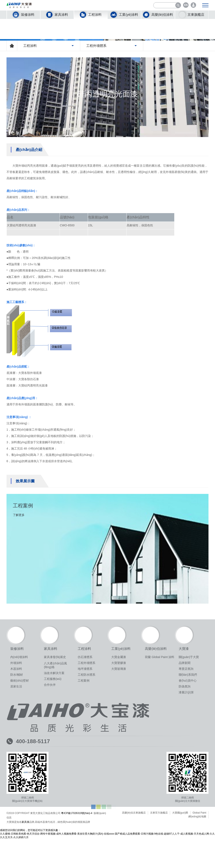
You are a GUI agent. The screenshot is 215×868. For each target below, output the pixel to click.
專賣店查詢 (186, 780)
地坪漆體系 (85, 780)
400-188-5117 (33, 853)
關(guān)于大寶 (189, 768)
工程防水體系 (87, 786)
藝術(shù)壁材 (20, 792)
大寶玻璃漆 (119, 780)
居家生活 (16, 798)
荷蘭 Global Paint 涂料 (160, 768)
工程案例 (84, 792)
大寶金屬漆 (119, 768)
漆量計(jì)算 (186, 804)
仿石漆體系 (85, 768)
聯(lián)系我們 (188, 786)
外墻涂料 (16, 774)
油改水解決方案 (54, 784)
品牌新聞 (185, 774)
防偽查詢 (185, 798)
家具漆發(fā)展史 (55, 768)
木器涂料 (16, 780)
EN (186, 5)
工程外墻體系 (87, 774)
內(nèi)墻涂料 (19, 768)
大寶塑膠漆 (119, 774)
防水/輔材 (17, 786)
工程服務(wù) (53, 790)
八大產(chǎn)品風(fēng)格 (55, 777)
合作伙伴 (50, 796)
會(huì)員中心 (188, 792)
